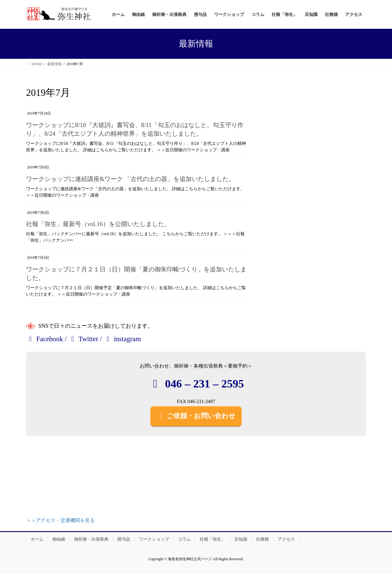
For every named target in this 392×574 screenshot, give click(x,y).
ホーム (37, 539)
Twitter (83, 339)
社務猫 (262, 539)
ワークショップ (154, 539)
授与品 (124, 539)
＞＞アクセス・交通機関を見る (60, 520)
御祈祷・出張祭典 (91, 539)
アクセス (286, 539)
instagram (122, 339)
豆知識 (241, 539)
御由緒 (59, 539)
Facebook (45, 339)
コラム (184, 539)
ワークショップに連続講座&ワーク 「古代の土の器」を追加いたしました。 (130, 179)
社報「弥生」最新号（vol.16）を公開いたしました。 (98, 224)
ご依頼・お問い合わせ (196, 416)
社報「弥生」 (213, 539)
